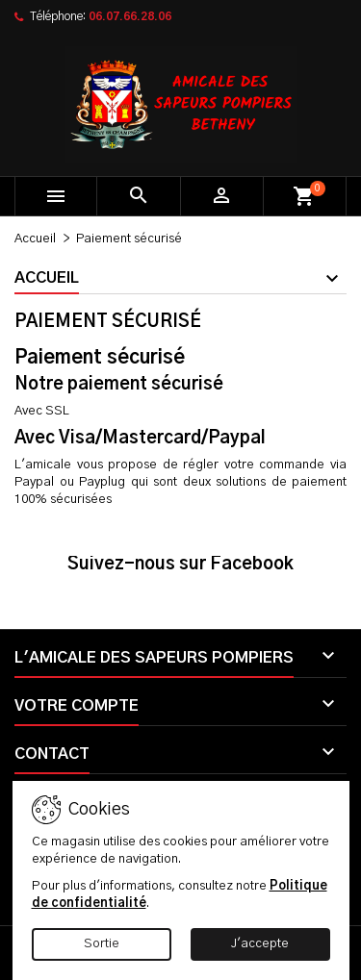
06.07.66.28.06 (130, 16)
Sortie (102, 944)
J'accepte (260, 944)
